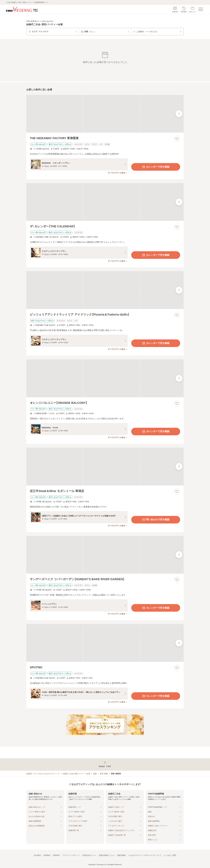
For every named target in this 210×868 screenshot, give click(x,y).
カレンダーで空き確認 (156, 167)
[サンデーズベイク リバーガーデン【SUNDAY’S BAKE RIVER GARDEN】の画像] (105, 555)
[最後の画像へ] (179, 114)
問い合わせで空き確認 (156, 520)
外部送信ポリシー (89, 855)
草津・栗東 (104, 774)
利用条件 (56, 855)
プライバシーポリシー (71, 855)
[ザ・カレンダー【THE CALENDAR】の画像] (105, 202)
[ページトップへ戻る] (105, 764)
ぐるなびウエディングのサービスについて (145, 855)
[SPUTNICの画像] (105, 643)
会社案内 (37, 855)
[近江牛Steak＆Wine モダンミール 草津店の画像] (105, 467)
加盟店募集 (121, 855)
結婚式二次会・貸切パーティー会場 (76, 774)
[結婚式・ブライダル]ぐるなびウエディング (43, 774)
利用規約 (47, 855)
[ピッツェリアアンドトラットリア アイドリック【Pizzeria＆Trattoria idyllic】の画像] (105, 290)
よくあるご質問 (170, 855)
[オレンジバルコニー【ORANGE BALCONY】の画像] (105, 378)
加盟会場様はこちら (107, 855)
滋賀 (95, 774)
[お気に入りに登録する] (177, 139)
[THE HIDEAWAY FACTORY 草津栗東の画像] (105, 114)
